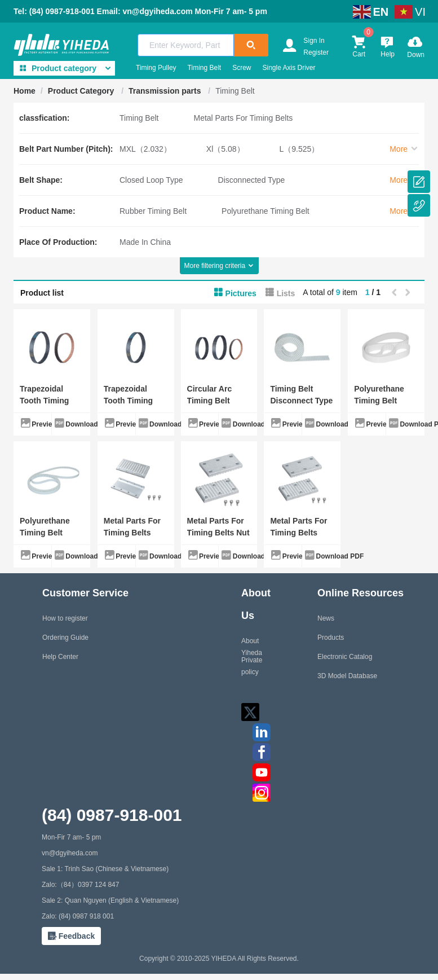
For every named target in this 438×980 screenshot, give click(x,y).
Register (316, 52)
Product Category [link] (82, 91)
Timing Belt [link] (235, 91)
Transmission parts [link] (166, 91)
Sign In (314, 41)
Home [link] (25, 91)
